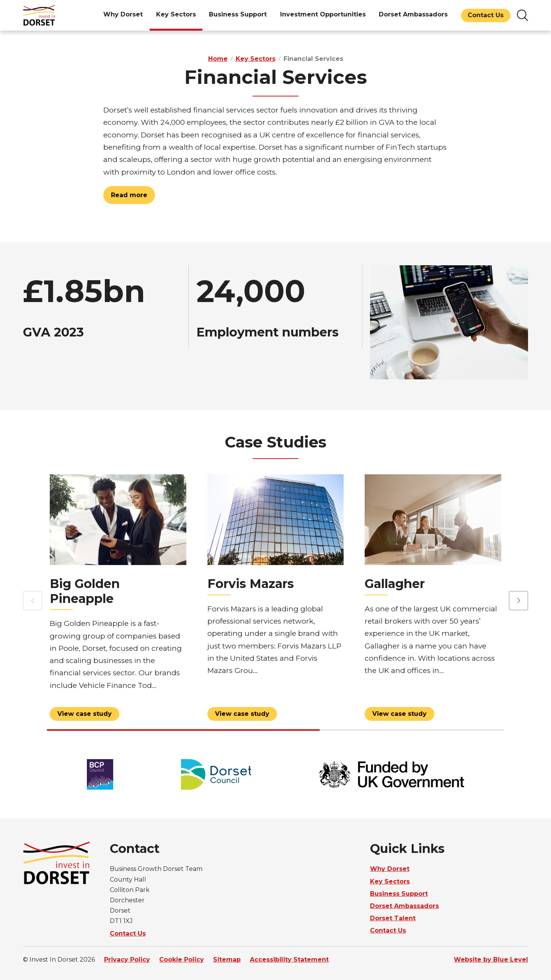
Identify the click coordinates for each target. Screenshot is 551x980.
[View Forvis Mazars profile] (276, 600)
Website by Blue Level (491, 960)
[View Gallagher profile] (433, 600)
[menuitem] (123, 15)
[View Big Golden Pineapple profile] (118, 600)
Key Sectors (176, 14)
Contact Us (486, 15)
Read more (129, 195)
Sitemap (227, 960)
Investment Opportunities (323, 14)
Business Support (238, 14)
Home (218, 59)
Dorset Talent (393, 918)
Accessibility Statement (289, 960)
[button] (518, 601)
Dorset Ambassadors (413, 14)
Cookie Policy (182, 960)
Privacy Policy (127, 960)
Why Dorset (123, 14)
